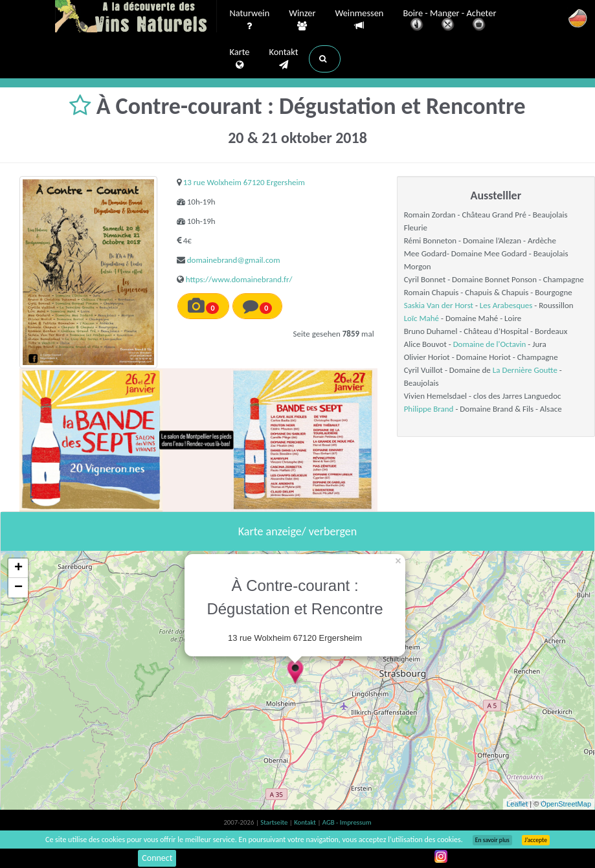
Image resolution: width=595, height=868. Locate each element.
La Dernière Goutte (525, 370)
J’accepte (536, 840)
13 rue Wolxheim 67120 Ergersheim (244, 182)
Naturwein (250, 20)
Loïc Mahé (421, 318)
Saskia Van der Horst (439, 305)
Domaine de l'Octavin (490, 344)
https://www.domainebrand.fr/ (239, 279)
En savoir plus (492, 840)
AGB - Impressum (347, 822)
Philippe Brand (429, 409)
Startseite (275, 822)
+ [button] (18, 568)
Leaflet (517, 804)
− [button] (18, 588)
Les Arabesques (506, 305)
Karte (240, 59)
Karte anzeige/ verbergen (297, 531)
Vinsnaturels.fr (136, 17)
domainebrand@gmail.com (234, 260)
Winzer (302, 20)
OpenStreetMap (566, 804)
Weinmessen (359, 20)
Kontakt (283, 59)
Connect (157, 858)
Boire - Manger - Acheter (449, 21)
